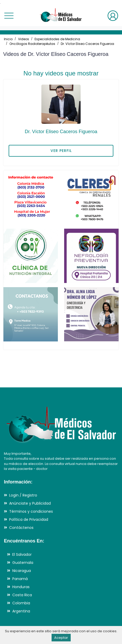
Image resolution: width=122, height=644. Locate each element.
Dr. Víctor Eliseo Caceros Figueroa (87, 44)
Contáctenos (21, 528)
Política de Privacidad (29, 519)
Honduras (21, 587)
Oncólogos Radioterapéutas (32, 44)
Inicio (8, 39)
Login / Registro (23, 495)
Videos (24, 39)
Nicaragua (22, 571)
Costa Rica (22, 595)
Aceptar (61, 638)
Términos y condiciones (31, 511)
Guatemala (23, 563)
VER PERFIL (61, 151)
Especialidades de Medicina (57, 39)
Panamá (20, 579)
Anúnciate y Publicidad (30, 503)
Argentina (21, 611)
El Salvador (22, 554)
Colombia (21, 603)
